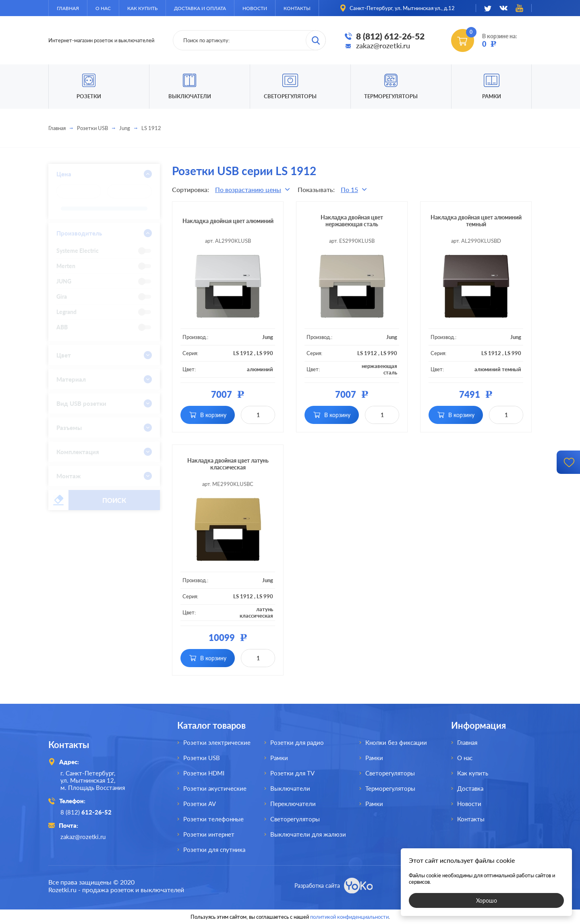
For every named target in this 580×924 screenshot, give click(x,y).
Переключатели (293, 804)
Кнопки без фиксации (396, 742)
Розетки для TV (292, 773)
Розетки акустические (215, 788)
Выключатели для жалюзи (308, 834)
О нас (103, 8)
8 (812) (86, 812)
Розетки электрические (217, 742)
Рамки (492, 96)
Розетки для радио (297, 742)
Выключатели (290, 788)
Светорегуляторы (290, 96)
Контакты (297, 8)
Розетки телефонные (213, 819)
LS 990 (265, 353)
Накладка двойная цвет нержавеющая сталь (352, 221)
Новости (255, 8)
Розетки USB (92, 128)
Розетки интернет (209, 834)
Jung (125, 128)
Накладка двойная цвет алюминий (228, 221)
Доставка (470, 788)
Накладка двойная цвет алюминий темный (476, 221)
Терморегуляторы (391, 96)
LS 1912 (243, 353)
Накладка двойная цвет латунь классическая (228, 464)
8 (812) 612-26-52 (390, 36)
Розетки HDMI (204, 773)
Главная (68, 8)
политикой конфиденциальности (349, 917)
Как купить (142, 8)
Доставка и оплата (200, 8)
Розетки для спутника (214, 850)
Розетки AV (200, 804)
